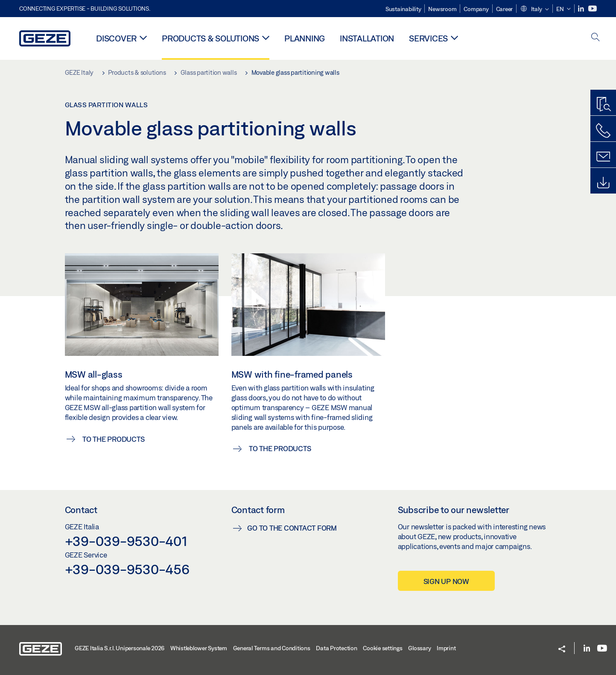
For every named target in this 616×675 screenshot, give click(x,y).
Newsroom (442, 9)
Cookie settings (382, 648)
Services (428, 38)
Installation (367, 38)
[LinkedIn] (582, 9)
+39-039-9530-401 (126, 541)
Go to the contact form (292, 528)
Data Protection (336, 648)
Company (476, 9)
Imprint (446, 648)
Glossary (419, 648)
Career (505, 9)
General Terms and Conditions (272, 648)
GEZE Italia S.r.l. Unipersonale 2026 (120, 648)
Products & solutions (210, 38)
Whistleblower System (199, 648)
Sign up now (446, 581)
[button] (534, 9)
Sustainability (403, 9)
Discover (116, 38)
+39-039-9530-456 (127, 569)
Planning (305, 38)
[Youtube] (593, 9)
